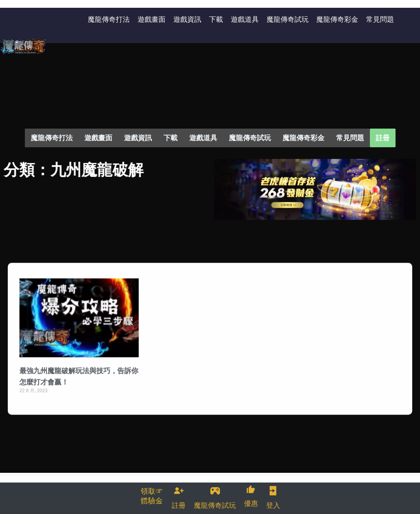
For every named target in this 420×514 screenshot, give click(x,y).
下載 (171, 138)
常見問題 (350, 138)
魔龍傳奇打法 (52, 138)
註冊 (383, 138)
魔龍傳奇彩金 (303, 138)
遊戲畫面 (98, 138)
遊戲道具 (203, 138)
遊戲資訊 (138, 138)
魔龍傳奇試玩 (250, 138)
